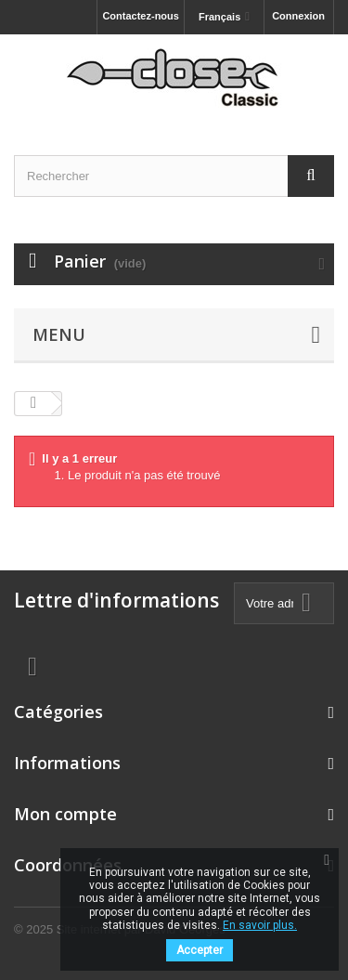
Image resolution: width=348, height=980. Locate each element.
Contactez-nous (141, 16)
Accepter (200, 950)
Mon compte (65, 814)
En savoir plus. (260, 925)
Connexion (298, 16)
